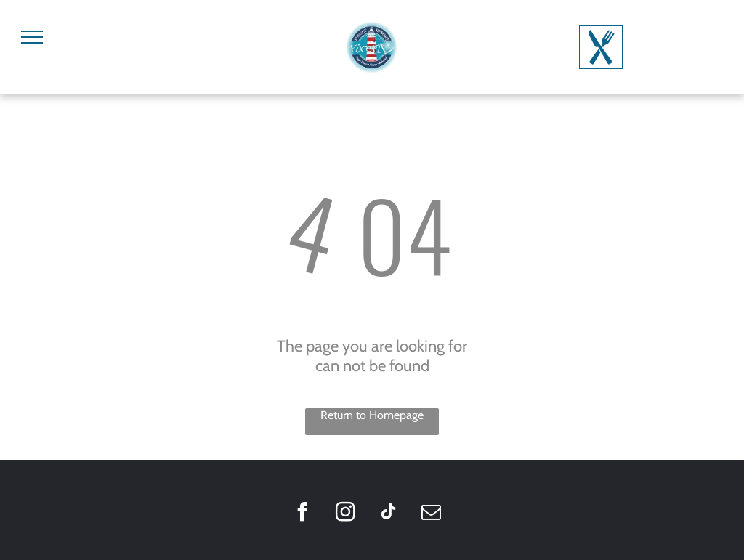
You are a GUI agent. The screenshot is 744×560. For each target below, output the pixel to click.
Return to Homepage (372, 415)
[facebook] (302, 514)
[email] (431, 514)
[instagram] (345, 514)
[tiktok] (388, 514)
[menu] (32, 37)
